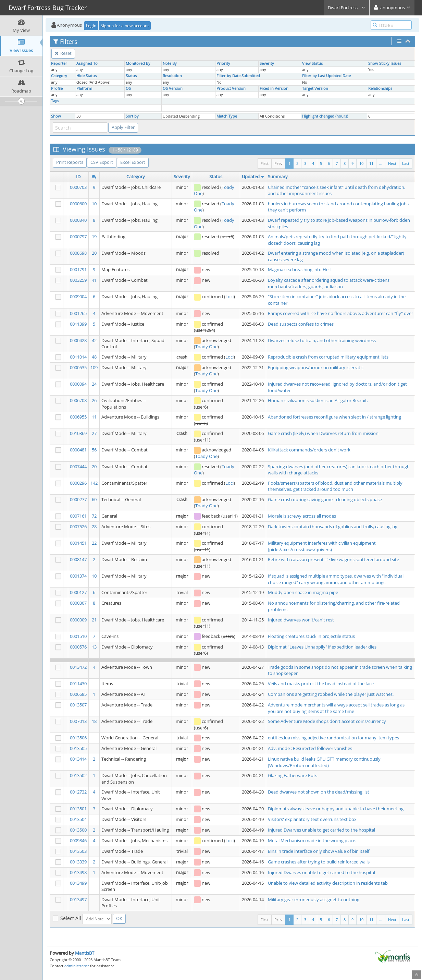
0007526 (78, 527)
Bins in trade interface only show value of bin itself (319, 851)
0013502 (78, 775)
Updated (251, 177)
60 (94, 499)
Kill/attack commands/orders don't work (309, 450)
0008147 (78, 559)
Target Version (315, 88)
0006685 (78, 694)
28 (94, 527)
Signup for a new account (125, 26)
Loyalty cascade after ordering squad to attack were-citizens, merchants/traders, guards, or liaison (329, 283)
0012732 (78, 792)
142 (94, 483)
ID (78, 177)
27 (94, 433)
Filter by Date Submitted (238, 76)
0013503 (78, 851)
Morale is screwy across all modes (302, 516)
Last (406, 163)
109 (94, 367)
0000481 (78, 450)
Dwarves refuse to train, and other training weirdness (322, 340)
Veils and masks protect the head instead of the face (321, 683)
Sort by (132, 116)
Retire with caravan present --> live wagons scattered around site (333, 559)
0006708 (78, 400)
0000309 (78, 620)
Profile (57, 88)
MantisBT (85, 953)
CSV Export (102, 162)
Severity (267, 63)
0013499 (78, 883)
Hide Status (86, 76)
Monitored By (138, 63)
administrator (77, 966)
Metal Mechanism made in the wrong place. (312, 840)
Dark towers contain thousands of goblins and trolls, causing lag (333, 527)
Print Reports (70, 162)
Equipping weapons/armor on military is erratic (316, 367)
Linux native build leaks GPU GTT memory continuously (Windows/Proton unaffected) (324, 762)
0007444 (78, 467)
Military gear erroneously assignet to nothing (314, 899)
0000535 (78, 367)
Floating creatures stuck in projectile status (311, 636)
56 (94, 450)
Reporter (59, 63)
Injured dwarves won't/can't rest (301, 620)
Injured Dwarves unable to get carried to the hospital (321, 830)
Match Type (227, 116)
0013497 (78, 899)
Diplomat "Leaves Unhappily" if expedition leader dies (322, 647)
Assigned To (87, 63)
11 (371, 163)
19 (94, 237)
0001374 (78, 576)
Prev (278, 163)
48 (94, 357)
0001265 (78, 313)
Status (131, 76)
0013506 (78, 738)
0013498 (78, 872)
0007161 (78, 516)
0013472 (78, 667)
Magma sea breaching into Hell (299, 269)
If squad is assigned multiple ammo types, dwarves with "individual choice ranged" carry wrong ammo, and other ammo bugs (336, 579)
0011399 (78, 324)
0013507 (78, 705)
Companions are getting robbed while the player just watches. (331, 694)
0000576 (78, 647)
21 (94, 620)
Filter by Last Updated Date (326, 76)
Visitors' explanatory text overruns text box (312, 819)
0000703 (78, 187)
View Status (312, 63)
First (265, 163)
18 (94, 721)
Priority (223, 63)
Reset (63, 53)
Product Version (231, 88)
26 (94, 400)
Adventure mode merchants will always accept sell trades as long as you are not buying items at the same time (336, 708)
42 (94, 340)
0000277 (78, 499)
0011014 (78, 357)
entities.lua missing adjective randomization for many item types (333, 738)
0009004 (78, 297)
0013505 (78, 748)
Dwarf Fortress (347, 8)
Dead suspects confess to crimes (301, 324)
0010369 (78, 433)
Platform (84, 88)
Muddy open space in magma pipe (303, 592)
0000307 (78, 603)
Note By (170, 63)
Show (56, 116)
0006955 (78, 417)
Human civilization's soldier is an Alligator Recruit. (318, 400)
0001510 (78, 636)
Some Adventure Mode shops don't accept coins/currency (327, 721)
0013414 (78, 759)
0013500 (78, 830)
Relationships (380, 88)
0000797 (78, 237)
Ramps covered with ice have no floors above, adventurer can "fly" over (340, 313)
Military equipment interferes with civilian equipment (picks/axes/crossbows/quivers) (322, 546)
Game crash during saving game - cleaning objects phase (325, 499)
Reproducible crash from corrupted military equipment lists (328, 357)
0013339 (78, 862)
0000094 (78, 384)
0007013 (78, 721)
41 (94, 280)
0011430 (78, 683)
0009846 (78, 840)
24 (94, 384)
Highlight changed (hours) (325, 116)
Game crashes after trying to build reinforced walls (319, 862)
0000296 (78, 483)
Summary (278, 177)
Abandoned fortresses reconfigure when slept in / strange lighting (334, 417)
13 (94, 647)
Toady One (206, 347)
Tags (55, 101)
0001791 (78, 269)
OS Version (173, 88)
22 (94, 543)
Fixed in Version (274, 88)
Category (59, 76)
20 (94, 253)
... (381, 163)
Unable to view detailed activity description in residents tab (328, 883)
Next (392, 163)
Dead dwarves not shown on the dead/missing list (319, 792)
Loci (229, 297)
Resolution (172, 76)
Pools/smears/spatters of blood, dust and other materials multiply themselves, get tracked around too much (335, 486)
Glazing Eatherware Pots (293, 775)
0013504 (78, 819)
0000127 (78, 592)
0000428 (78, 340)
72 (94, 516)
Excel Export (133, 162)
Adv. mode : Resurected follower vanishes (310, 748)
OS (128, 88)
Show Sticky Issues (385, 63)
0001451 (78, 543)
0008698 (78, 253)
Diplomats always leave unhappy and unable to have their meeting (336, 809)
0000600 (78, 204)
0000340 (78, 220)
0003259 (78, 280)
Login (91, 26)
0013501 (78, 809)
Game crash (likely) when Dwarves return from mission (323, 433)
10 (361, 163)
